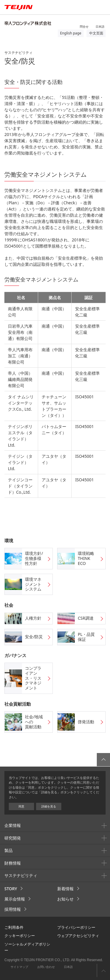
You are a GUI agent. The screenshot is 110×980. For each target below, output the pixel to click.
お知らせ (65, 899)
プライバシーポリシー (76, 927)
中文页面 (96, 33)
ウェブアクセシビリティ (78, 936)
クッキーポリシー (20, 936)
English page (71, 33)
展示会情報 (15, 899)
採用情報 (13, 909)
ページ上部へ (103, 970)
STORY (11, 889)
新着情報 (65, 889)
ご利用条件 (14, 927)
